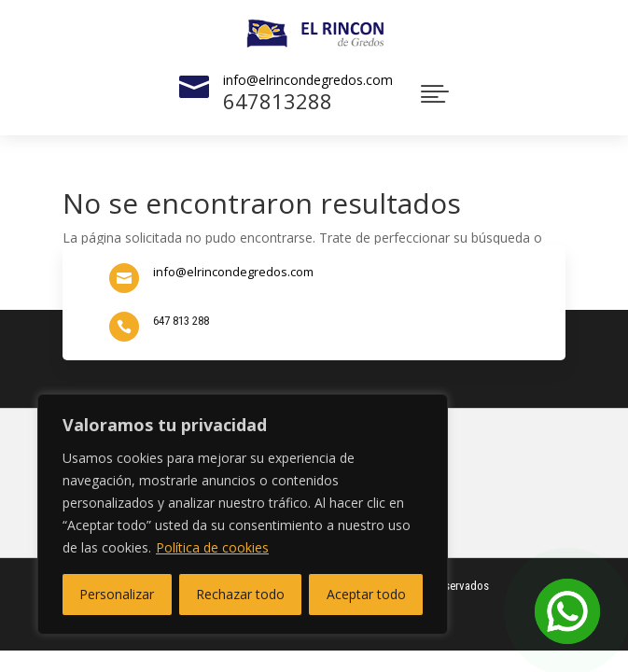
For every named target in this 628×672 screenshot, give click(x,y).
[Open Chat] (567, 611)
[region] (243, 514)
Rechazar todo (240, 594)
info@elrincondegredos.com (308, 80)
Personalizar (117, 594)
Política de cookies (212, 547)
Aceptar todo (366, 594)
